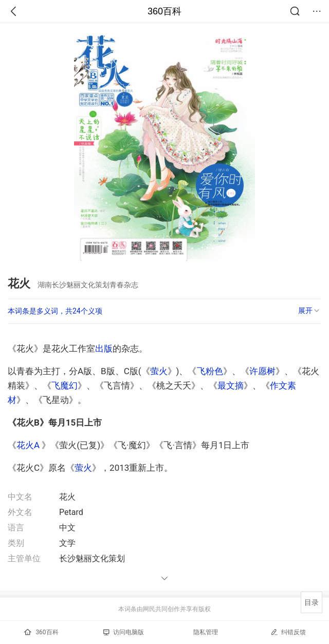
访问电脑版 (124, 632)
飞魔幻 (65, 385)
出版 (104, 348)
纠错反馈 (288, 632)
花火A (28, 445)
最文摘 (231, 385)
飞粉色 (210, 371)
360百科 (164, 11)
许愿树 (262, 371)
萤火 (159, 371)
